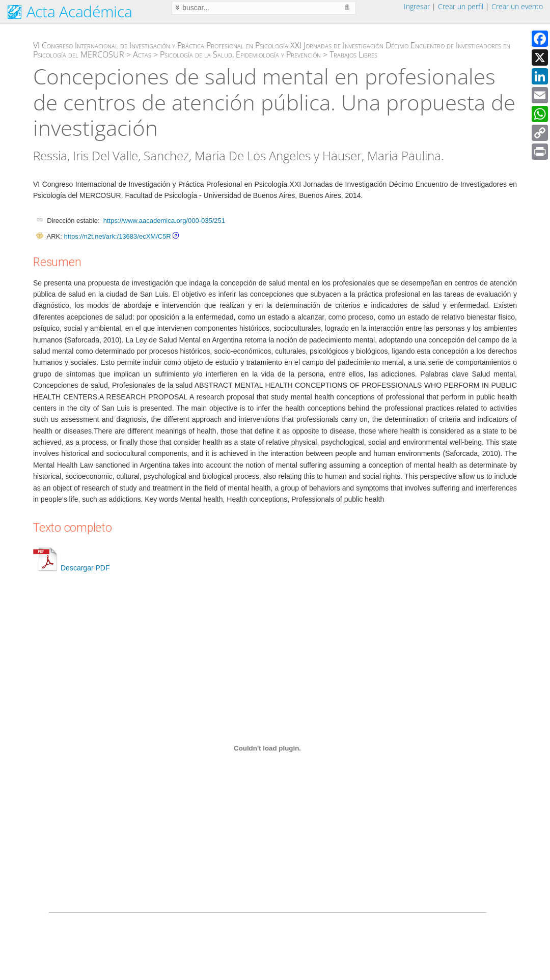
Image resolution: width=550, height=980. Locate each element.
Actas (142, 54)
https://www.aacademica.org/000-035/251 (164, 221)
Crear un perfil (461, 6)
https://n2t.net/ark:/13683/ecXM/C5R (117, 236)
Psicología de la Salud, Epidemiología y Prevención (240, 54)
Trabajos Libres (353, 54)
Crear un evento (517, 6)
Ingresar (417, 6)
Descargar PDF (71, 568)
